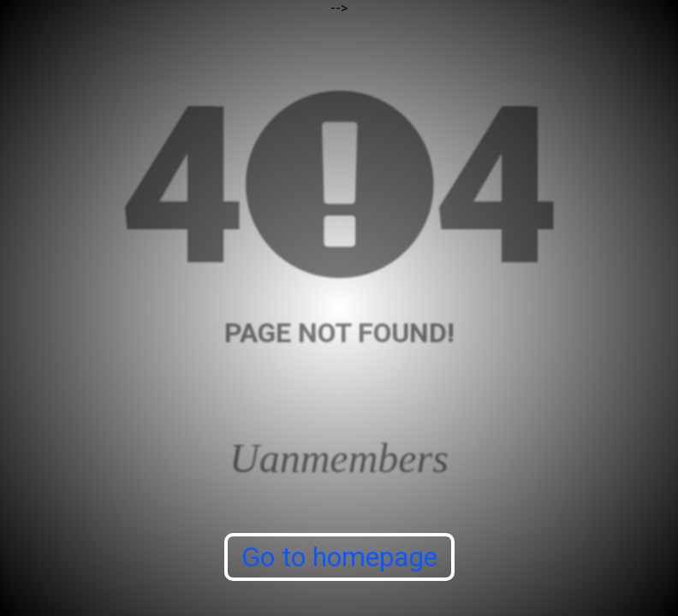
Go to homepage (339, 557)
